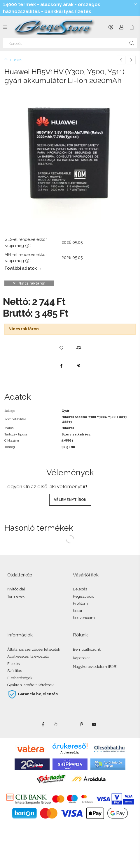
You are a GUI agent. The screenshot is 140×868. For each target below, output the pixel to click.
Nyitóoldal (16, 589)
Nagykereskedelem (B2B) (95, 667)
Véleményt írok (70, 500)
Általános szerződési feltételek (34, 649)
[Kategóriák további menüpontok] (5, 27)
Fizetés (13, 664)
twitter (69, 724)
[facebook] (61, 366)
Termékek (16, 596)
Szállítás (15, 671)
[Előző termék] (121, 60)
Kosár (78, 611)
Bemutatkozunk (87, 649)
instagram (56, 724)
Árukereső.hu (70, 752)
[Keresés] (70, 43)
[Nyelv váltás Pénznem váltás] (111, 27)
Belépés (80, 589)
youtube (94, 724)
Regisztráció (84, 596)
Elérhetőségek (20, 678)
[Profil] (121, 27)
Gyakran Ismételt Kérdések (30, 685)
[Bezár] (136, 4)
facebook (43, 724)
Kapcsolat (81, 658)
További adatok (21, 268)
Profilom (80, 603)
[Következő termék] (131, 60)
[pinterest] (79, 366)
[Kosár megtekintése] (132, 27)
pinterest (81, 724)
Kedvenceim (84, 618)
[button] (61, 348)
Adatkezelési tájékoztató (28, 656)
